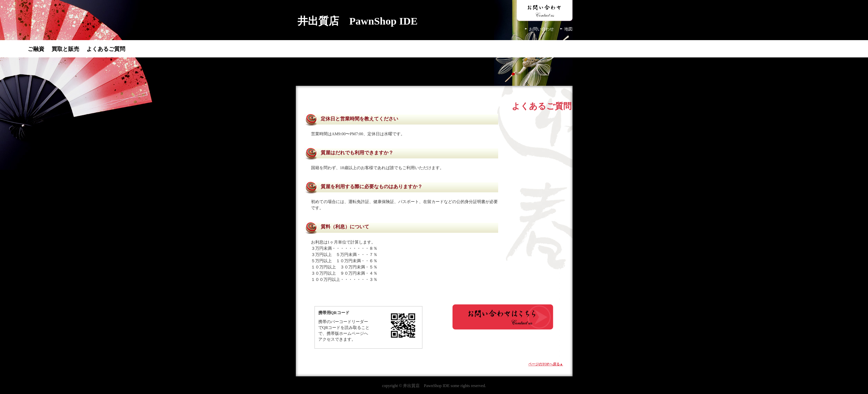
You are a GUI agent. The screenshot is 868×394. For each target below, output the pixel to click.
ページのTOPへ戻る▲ (546, 364)
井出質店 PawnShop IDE (358, 21)
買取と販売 (65, 49)
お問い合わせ (541, 29)
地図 (568, 29)
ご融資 (36, 49)
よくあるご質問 (106, 49)
